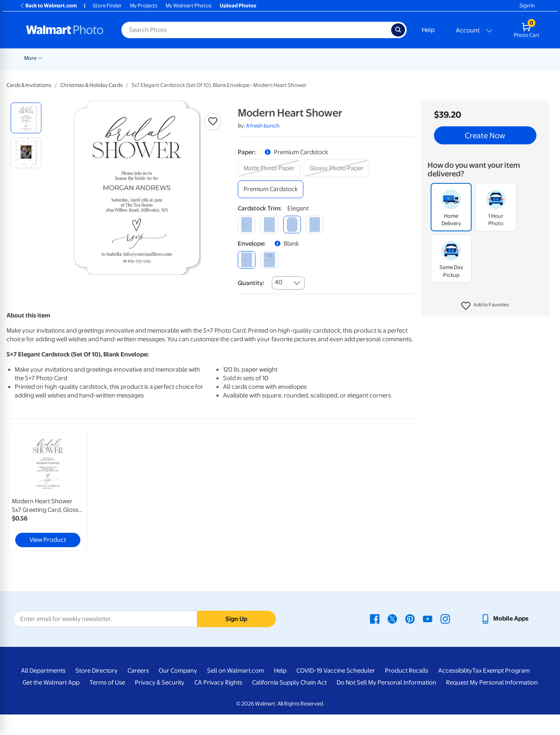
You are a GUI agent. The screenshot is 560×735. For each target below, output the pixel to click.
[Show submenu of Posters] (263, 57)
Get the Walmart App (51, 682)
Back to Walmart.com (48, 6)
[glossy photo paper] (337, 168)
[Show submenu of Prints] (173, 57)
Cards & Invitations (29, 85)
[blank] (247, 260)
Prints (162, 58)
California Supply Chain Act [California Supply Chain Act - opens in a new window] (289, 682)
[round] (269, 225)
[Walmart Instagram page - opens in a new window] (445, 619)
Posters (250, 58)
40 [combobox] (279, 282)
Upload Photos (238, 6)
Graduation (102, 58)
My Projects (144, 6)
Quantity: (251, 283)
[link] (48, 491)
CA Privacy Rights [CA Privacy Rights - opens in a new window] (218, 682)
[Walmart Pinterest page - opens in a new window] (410, 619)
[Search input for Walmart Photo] (256, 30)
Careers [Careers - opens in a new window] (138, 671)
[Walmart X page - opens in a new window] (392, 619)
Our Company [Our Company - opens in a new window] (178, 671)
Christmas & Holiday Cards (91, 85)
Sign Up (236, 619)
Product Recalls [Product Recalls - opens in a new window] (407, 671)
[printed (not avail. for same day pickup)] (269, 260)
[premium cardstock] (271, 189)
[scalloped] (315, 225)
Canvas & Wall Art (293, 58)
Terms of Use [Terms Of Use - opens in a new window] (107, 682)
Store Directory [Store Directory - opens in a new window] (97, 671)
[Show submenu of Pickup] (145, 57)
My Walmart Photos (189, 6)
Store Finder (107, 6)
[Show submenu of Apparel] (453, 57)
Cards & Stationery (205, 58)
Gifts (411, 58)
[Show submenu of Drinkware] (491, 57)
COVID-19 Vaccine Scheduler (336, 671)
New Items (66, 58)
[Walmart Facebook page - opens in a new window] (375, 619)
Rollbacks (33, 58)
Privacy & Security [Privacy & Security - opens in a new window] (160, 682)
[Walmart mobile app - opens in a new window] (504, 619)
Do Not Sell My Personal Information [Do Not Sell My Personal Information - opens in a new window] (386, 682)
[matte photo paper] (269, 168)
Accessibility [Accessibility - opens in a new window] (455, 671)
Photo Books (376, 58)
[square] (247, 225)
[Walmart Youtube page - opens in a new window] (428, 619)
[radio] (26, 118)
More (545, 58)
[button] (485, 306)
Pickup (133, 58)
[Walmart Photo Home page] (65, 30)
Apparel (440, 58)
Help (428, 30)
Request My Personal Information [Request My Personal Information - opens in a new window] (492, 682)
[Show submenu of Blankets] (351, 57)
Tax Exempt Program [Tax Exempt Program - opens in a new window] (501, 671)
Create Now (485, 135)
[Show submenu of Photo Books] (395, 57)
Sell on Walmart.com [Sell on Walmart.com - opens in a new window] (236, 671)
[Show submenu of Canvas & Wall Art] (317, 57)
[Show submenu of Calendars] (529, 57)
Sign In (527, 6)
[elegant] (292, 225)
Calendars (513, 58)
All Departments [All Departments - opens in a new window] (43, 671)
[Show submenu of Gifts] (420, 57)
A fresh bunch (263, 126)
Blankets (337, 58)
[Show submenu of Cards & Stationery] (230, 57)
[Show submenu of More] (555, 57)
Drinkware (475, 58)
